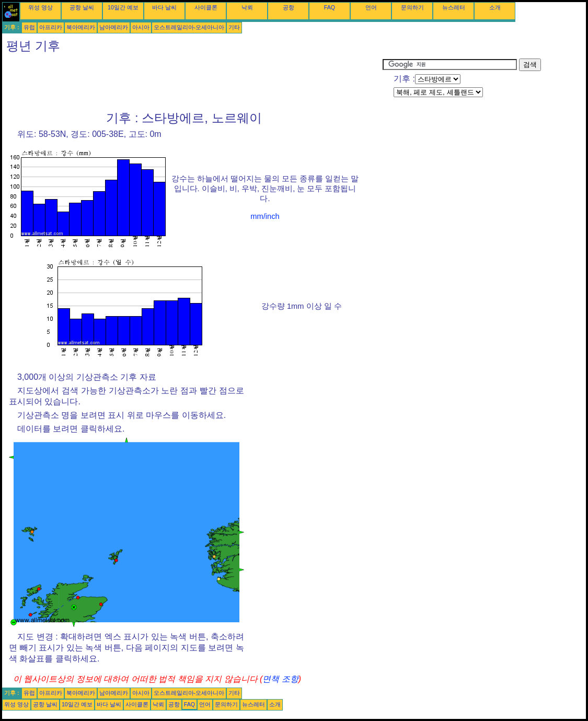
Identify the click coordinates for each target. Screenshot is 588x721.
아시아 (141, 27)
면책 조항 (280, 679)
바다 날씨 (164, 7)
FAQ (330, 7)
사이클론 (206, 7)
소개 (495, 7)
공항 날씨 (82, 7)
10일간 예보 (123, 7)
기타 (234, 27)
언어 (371, 7)
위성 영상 (41, 7)
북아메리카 (81, 27)
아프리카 (51, 27)
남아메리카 (114, 27)
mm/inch (265, 216)
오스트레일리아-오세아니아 (189, 27)
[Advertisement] (192, 82)
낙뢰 (247, 7)
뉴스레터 (454, 7)
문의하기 (412, 7)
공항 (289, 7)
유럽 (29, 27)
